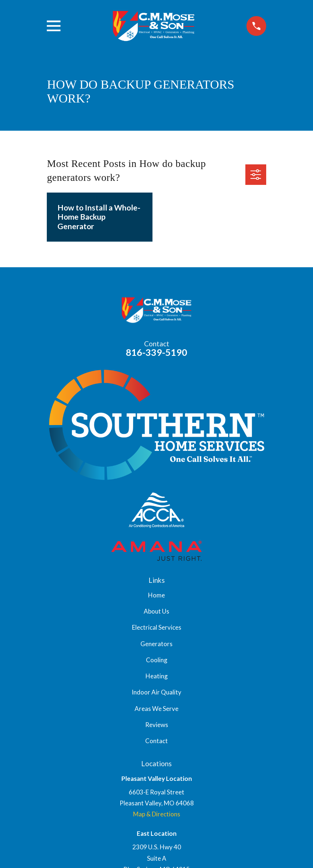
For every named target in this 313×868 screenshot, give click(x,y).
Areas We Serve (156, 709)
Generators (156, 644)
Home (156, 595)
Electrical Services (157, 627)
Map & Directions (157, 814)
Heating (157, 676)
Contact (156, 741)
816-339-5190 (156, 352)
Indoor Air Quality (156, 692)
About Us (156, 611)
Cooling (157, 660)
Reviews (157, 725)
